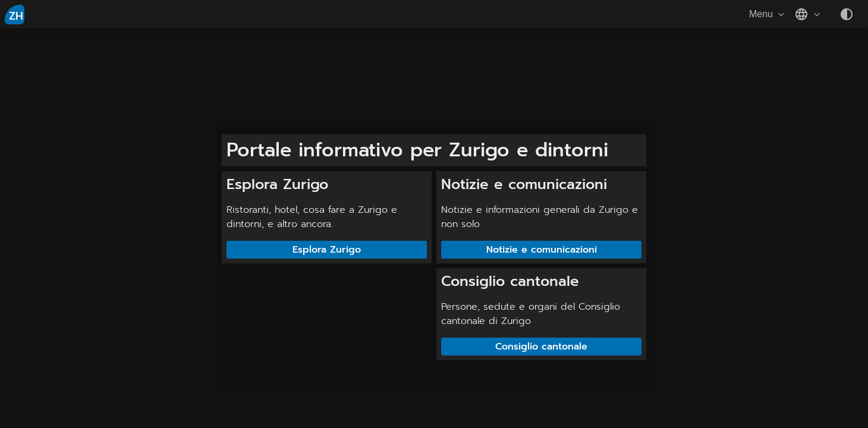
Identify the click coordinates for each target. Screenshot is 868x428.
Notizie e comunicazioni (542, 250)
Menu (768, 14)
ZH (16, 16)
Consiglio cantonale (541, 347)
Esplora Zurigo (327, 250)
